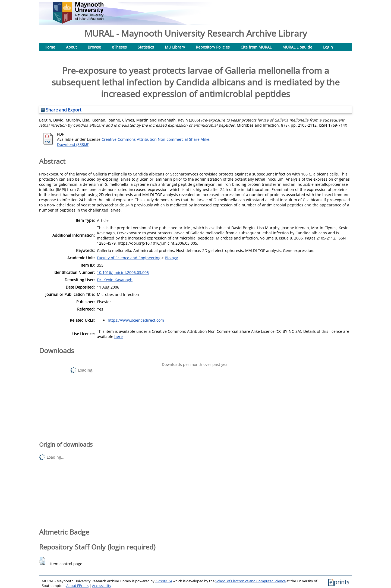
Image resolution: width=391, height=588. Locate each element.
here (119, 336)
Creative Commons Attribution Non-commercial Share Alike (155, 139)
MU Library (175, 47)
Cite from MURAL (256, 47)
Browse (94, 47)
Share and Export (61, 110)
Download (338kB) (73, 144)
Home (50, 47)
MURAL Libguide (297, 47)
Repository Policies (213, 47)
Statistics (146, 47)
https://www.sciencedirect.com (136, 320)
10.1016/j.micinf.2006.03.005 (123, 272)
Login (328, 47)
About (71, 47)
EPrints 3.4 (164, 581)
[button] (42, 561)
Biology (171, 258)
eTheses (119, 47)
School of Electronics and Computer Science (250, 581)
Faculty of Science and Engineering (129, 258)
